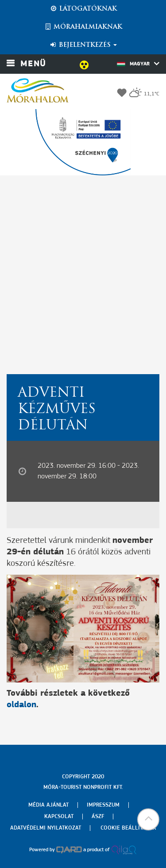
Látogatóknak (83, 9)
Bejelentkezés (83, 45)
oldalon (21, 705)
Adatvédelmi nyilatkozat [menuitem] (46, 828)
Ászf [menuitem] (98, 817)
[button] (148, 819)
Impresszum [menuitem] (103, 805)
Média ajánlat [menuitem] (48, 805)
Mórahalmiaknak (83, 27)
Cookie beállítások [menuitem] (128, 828)
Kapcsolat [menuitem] (59, 817)
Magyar (138, 64)
